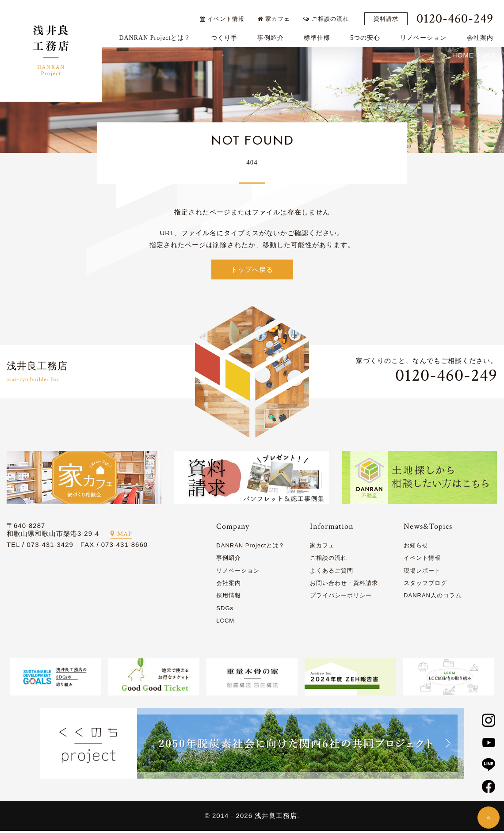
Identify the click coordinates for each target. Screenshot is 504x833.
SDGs (225, 610)
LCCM (225, 623)
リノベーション (428, 34)
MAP (121, 536)
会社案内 (484, 34)
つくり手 (228, 34)
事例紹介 (275, 34)
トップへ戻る (252, 271)
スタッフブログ (425, 585)
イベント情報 (226, 14)
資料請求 (390, 15)
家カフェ (278, 14)
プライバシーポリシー (341, 598)
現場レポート (422, 572)
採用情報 (229, 598)
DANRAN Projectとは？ (159, 34)
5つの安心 (370, 34)
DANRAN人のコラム (433, 598)
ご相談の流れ (330, 14)
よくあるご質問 (332, 572)
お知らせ (416, 548)
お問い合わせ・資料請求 (344, 585)
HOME (463, 57)
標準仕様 (321, 34)
